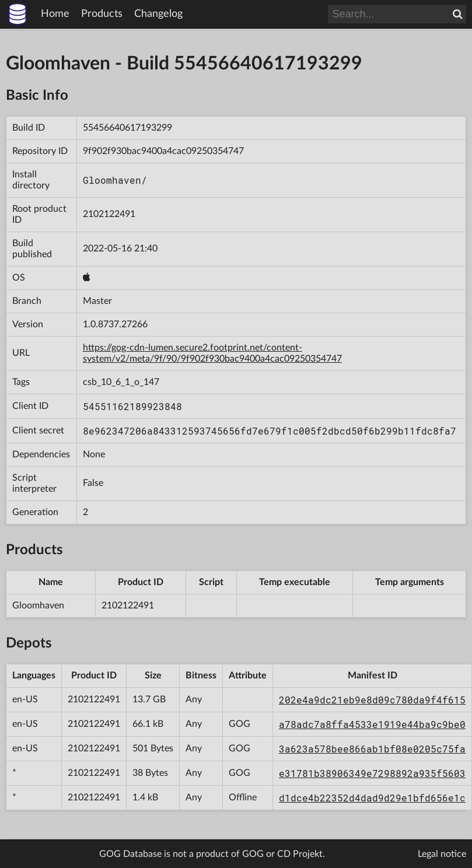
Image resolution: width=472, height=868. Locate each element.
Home (55, 14)
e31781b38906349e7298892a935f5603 (372, 773)
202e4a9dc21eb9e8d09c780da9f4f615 (372, 700)
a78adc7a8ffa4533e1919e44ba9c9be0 (372, 724)
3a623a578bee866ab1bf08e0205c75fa (372, 749)
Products (102, 14)
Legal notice (442, 854)
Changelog (158, 14)
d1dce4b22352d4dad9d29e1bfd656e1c (372, 798)
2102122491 (109, 214)
